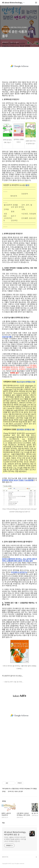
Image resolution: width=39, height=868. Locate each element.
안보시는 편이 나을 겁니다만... (14, 682)
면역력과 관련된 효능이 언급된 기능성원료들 (18, 480)
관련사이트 (5, 857)
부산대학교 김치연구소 (19, 572)
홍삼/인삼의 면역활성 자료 (26, 382)
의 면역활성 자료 (29, 429)
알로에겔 (20, 429)
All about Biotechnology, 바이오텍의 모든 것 (14, 3)
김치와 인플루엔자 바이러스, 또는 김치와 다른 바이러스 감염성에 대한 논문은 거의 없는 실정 (19, 560)
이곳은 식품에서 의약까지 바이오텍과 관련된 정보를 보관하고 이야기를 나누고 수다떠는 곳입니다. (15, 839)
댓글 (3, 823)
